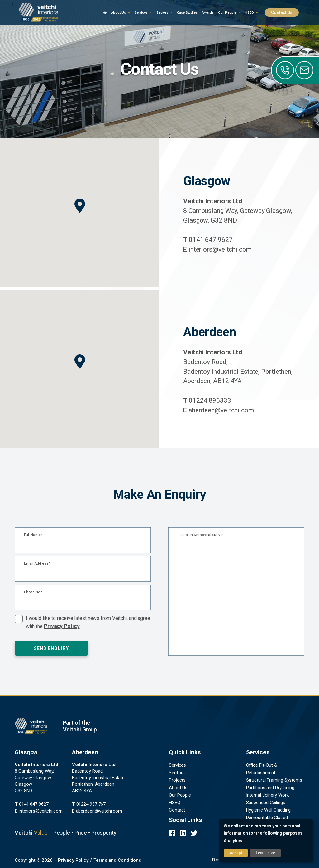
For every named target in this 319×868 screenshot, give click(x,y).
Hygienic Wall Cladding (269, 810)
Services (177, 765)
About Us (178, 788)
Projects (177, 780)
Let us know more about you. (202, 535)
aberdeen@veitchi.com (219, 410)
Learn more (266, 853)
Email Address (37, 564)
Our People (180, 795)
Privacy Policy (62, 626)
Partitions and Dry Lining (270, 788)
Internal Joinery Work (267, 795)
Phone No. (33, 592)
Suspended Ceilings (266, 803)
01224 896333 (207, 400)
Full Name (33, 535)
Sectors (177, 773)
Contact (177, 810)
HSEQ (175, 803)
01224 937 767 (89, 804)
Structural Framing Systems (274, 780)
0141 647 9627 (208, 240)
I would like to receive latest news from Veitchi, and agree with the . (88, 622)
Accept (236, 853)
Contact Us (282, 12)
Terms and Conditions (117, 860)
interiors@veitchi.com (217, 249)
